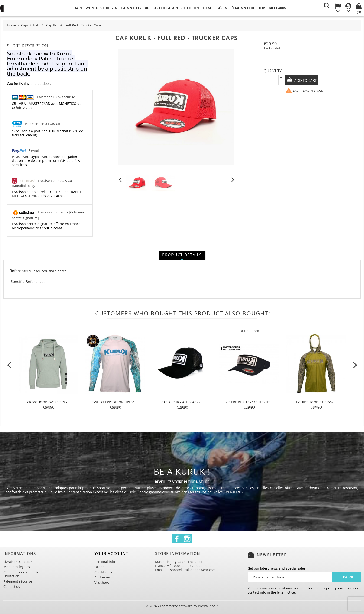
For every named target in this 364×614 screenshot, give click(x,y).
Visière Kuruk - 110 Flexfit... (249, 402)
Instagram (187, 539)
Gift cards (277, 8)
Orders (100, 567)
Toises (208, 8)
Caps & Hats (131, 8)
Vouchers (102, 583)
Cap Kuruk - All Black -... (182, 402)
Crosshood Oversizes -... (49, 402)
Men (78, 8)
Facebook (177, 539)
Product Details (182, 255)
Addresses (103, 577)
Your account (111, 554)
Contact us (12, 586)
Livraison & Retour (18, 562)
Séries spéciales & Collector (241, 8)
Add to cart (306, 80)
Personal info (105, 562)
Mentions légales (17, 567)
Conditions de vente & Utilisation (21, 574)
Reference (19, 271)
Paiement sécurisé (18, 581)
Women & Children (102, 8)
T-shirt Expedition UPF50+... (115, 402)
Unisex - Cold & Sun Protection (172, 8)
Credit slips (103, 572)
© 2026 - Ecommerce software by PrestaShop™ (182, 606)
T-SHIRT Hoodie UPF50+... (316, 402)
